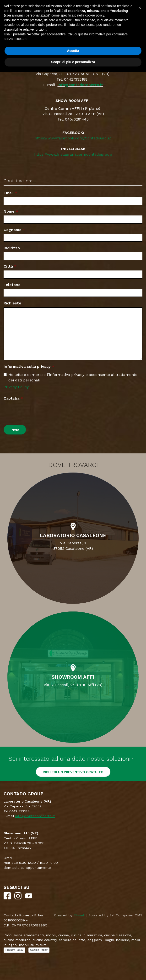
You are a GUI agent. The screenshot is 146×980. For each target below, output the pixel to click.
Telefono (12, 285)
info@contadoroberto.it (80, 85)
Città (8, 266)
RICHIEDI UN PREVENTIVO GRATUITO (73, 772)
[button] (140, 8)
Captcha (11, 398)
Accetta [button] (73, 51)
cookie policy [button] (95, 15)
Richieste (12, 303)
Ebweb (79, 915)
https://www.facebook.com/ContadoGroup (73, 138)
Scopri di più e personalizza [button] (73, 62)
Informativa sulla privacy (27, 366)
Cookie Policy (39, 950)
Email (9, 193)
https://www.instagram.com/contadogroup (73, 154)
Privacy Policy (16, 387)
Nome (9, 211)
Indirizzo (12, 248)
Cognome (13, 230)
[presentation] (40, 412)
